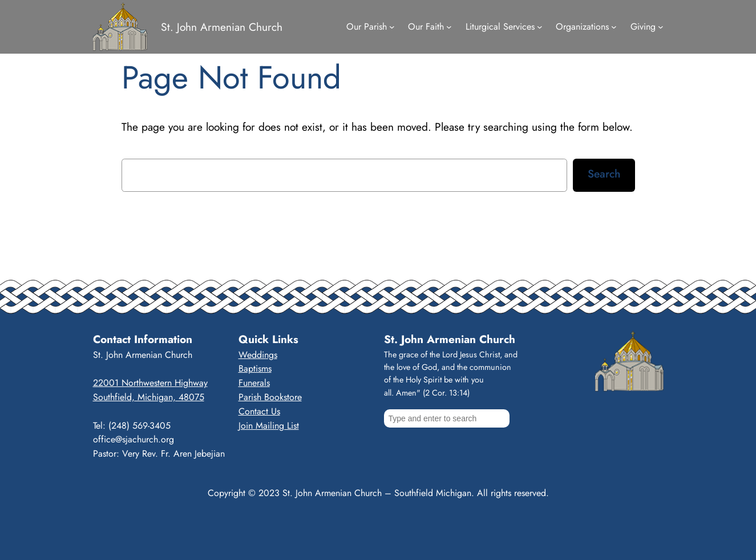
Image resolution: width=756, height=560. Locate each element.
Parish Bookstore (270, 397)
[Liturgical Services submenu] (540, 27)
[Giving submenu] (661, 27)
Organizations (582, 27)
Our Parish (367, 27)
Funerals (254, 383)
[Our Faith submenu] (449, 27)
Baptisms (255, 368)
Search (604, 174)
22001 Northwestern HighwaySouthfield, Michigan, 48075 (150, 390)
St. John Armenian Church (222, 27)
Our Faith (426, 27)
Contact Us (259, 411)
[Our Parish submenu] (392, 27)
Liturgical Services (500, 27)
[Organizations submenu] (614, 27)
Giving (643, 27)
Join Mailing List (269, 426)
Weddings (258, 355)
